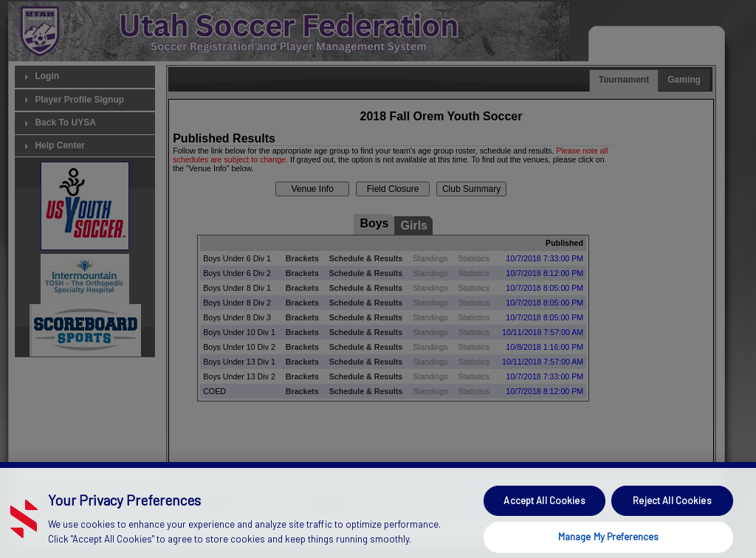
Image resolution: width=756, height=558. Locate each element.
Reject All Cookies (672, 517)
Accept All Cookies (544, 517)
